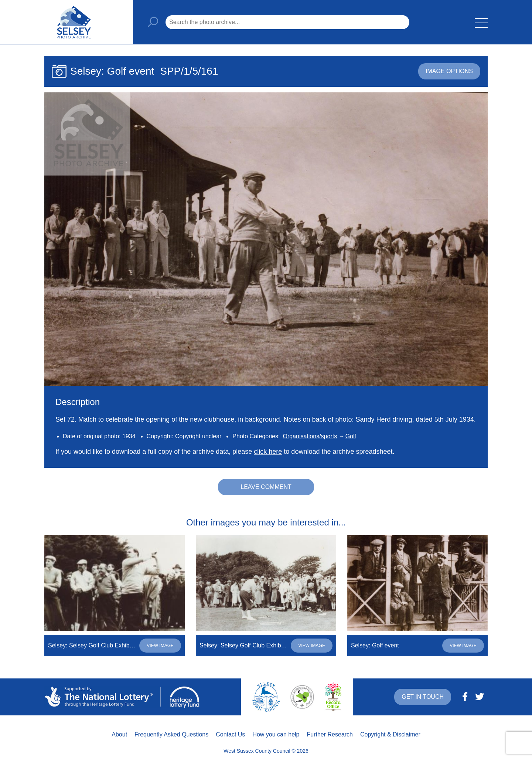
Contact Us (230, 734)
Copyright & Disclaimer (390, 734)
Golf (351, 436)
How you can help (276, 734)
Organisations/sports (310, 436)
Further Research (330, 734)
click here (268, 452)
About (119, 734)
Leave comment (266, 487)
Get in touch (423, 697)
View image (160, 646)
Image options (449, 71)
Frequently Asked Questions (171, 734)
